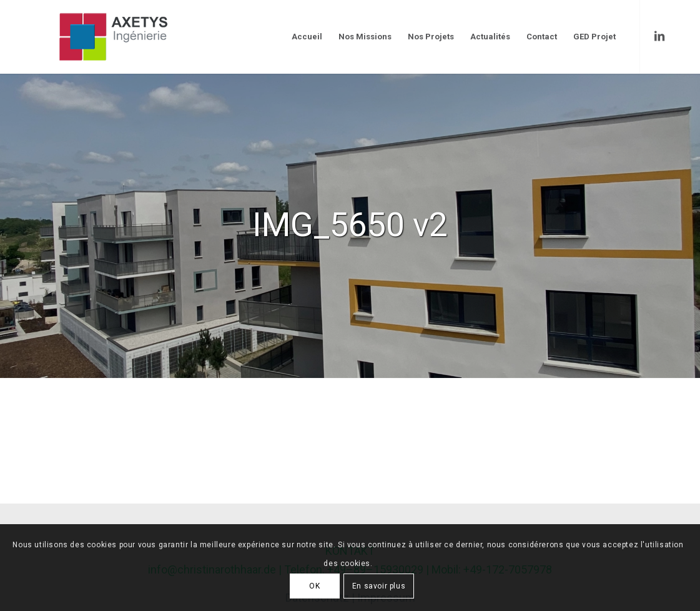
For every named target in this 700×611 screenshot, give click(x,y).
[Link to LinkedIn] (659, 36)
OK (314, 586)
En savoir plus (379, 586)
